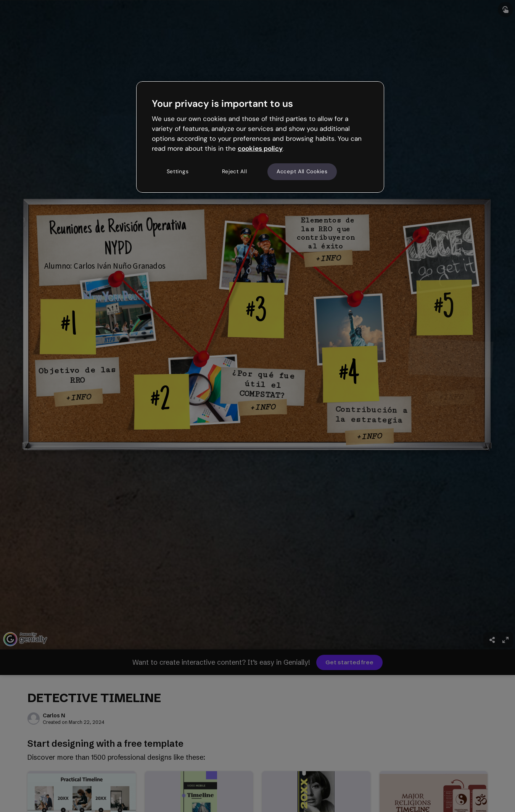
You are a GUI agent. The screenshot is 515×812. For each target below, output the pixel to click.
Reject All (235, 171)
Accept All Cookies (302, 171)
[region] (260, 137)
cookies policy (260, 148)
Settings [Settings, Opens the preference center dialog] (178, 171)
